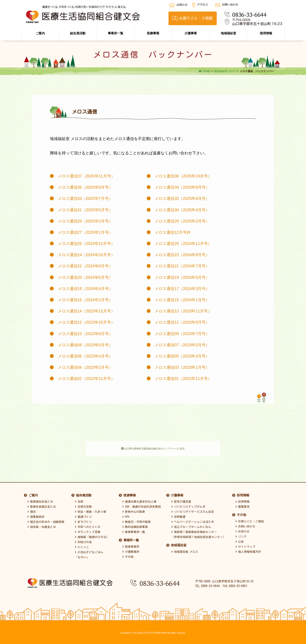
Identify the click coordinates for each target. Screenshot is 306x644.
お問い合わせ (245, 525)
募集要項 (243, 506)
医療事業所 (131, 546)
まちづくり (83, 521)
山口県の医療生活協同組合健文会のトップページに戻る (153, 449)
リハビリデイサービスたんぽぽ (193, 511)
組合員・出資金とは (42, 526)
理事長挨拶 (36, 516)
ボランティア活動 (88, 531)
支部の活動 (83, 506)
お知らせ (243, 530)
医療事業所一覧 (134, 531)
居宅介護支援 (181, 501)
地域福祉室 (228, 33)
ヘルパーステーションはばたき (193, 521)
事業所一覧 (116, 33)
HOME (204, 71)
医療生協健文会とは (42, 506)
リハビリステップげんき (188, 506)
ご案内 (40, 33)
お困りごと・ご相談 (250, 520)
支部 (79, 501)
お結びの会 (83, 541)
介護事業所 (131, 551)
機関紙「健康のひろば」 (92, 536)
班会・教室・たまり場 (91, 511)
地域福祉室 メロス (225, 71)
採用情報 (266, 33)
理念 (32, 511)
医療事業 (153, 33)
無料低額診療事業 (135, 526)
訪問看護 (178, 516)
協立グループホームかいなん (191, 526)
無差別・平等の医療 (137, 521)
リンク (241, 535)
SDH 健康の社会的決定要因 (142, 506)
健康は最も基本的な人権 (139, 501)
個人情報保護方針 (248, 551)
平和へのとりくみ (88, 526)
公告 (240, 541)
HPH (126, 516)
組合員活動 (78, 33)
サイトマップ (245, 546)
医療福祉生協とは (40, 501)
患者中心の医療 (134, 511)
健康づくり (83, 516)
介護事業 (191, 33)
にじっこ (82, 546)
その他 (128, 556)
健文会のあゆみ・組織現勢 (46, 521)
